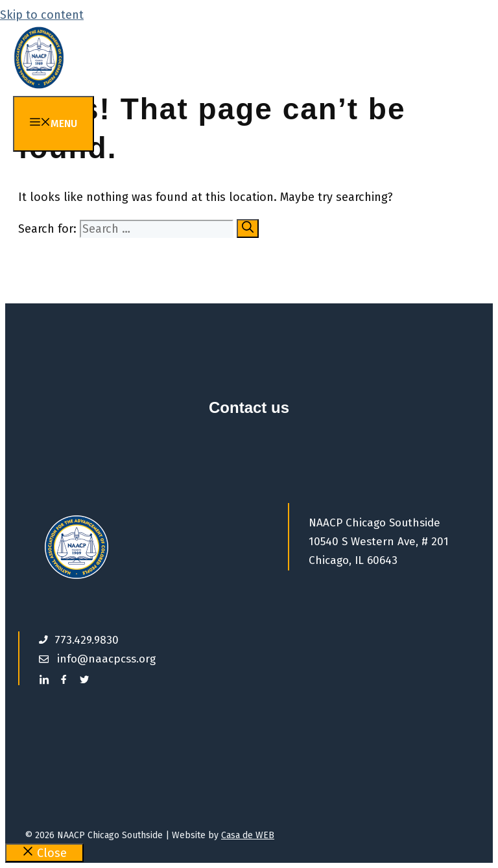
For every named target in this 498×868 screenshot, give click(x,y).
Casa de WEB (248, 835)
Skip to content (42, 15)
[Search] (248, 229)
